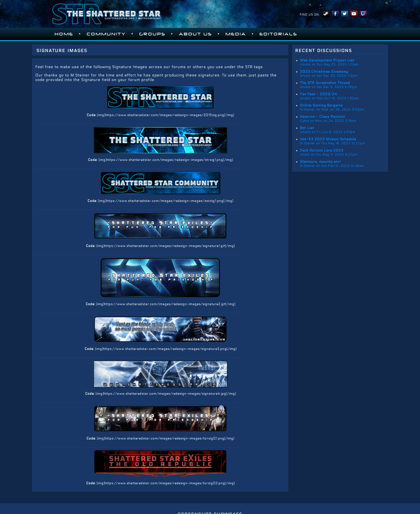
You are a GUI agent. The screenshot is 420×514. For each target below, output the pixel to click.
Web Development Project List (327, 60)
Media (236, 34)
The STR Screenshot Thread (325, 83)
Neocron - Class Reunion (322, 117)
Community (106, 34)
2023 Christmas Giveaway (324, 72)
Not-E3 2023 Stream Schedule (328, 139)
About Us (196, 34)
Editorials (278, 34)
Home (64, 34)
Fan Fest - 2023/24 (318, 94)
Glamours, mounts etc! (320, 162)
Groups (152, 34)
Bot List (307, 128)
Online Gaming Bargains (321, 105)
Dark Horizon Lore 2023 (322, 150)
